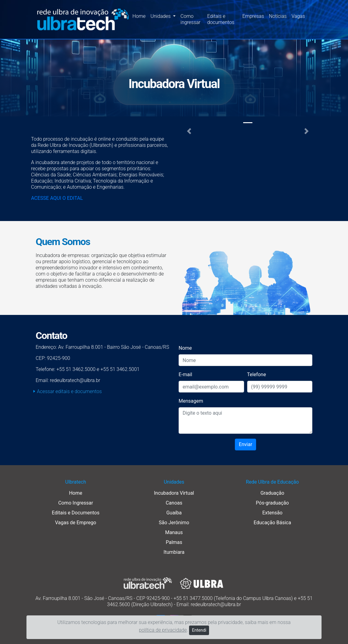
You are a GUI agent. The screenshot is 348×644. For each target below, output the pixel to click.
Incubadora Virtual (174, 493)
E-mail (185, 374)
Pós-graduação (272, 503)
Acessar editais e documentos (69, 391)
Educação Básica (272, 523)
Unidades (174, 482)
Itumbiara (174, 552)
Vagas (298, 16)
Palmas (174, 542)
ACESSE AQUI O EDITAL (57, 198)
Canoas (174, 503)
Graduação (272, 493)
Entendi (199, 630)
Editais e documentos (221, 19)
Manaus (174, 532)
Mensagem (191, 401)
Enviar (246, 444)
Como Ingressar (75, 503)
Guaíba (174, 513)
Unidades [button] (161, 16)
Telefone (257, 374)
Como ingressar (190, 19)
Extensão (272, 513)
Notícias (278, 16)
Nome (185, 348)
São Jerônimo (174, 523)
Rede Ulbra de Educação (272, 482)
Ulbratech (76, 482)
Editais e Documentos (75, 513)
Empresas (253, 16)
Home (139, 16)
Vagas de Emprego (76, 523)
